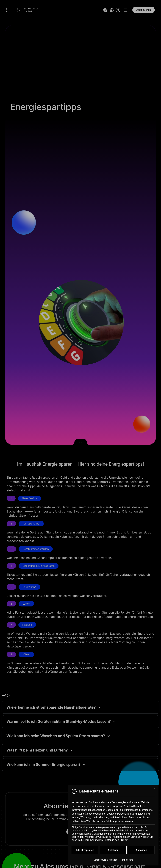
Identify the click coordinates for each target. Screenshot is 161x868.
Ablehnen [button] (113, 852)
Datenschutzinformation (105, 862)
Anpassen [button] (141, 852)
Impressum (127, 862)
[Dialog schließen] (155, 790)
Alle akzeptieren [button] (85, 852)
